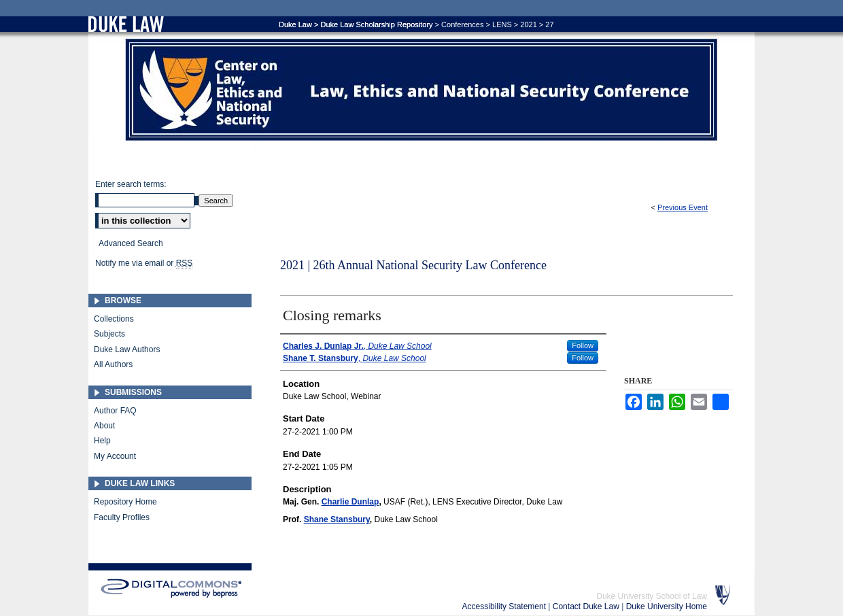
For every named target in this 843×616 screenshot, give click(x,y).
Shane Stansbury (337, 519)
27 (549, 24)
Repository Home (125, 502)
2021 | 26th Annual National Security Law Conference (413, 265)
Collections (114, 319)
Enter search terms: (131, 184)
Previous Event (683, 207)
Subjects (109, 334)
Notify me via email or (144, 263)
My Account (115, 456)
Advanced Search (131, 243)
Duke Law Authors (127, 349)
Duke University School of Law (652, 596)
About (104, 426)
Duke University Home (667, 606)
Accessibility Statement (505, 606)
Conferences (462, 24)
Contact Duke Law (587, 606)
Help (102, 441)
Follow (583, 345)
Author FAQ (115, 411)
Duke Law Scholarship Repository (376, 24)
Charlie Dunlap (350, 502)
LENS (502, 24)
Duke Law (295, 24)
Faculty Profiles (122, 517)
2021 (528, 24)
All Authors (113, 364)
